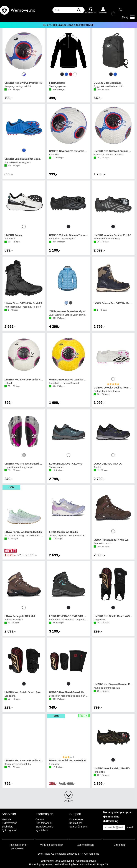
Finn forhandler (44, 823)
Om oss (40, 819)
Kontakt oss (76, 823)
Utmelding (112, 821)
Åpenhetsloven (85, 845)
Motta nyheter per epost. (118, 812)
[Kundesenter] (91, 9)
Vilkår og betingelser (52, 845)
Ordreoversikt (9, 823)
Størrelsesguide (44, 827)
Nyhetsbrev (42, 830)
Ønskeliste (7, 827)
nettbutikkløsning (63, 864)
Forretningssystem (39, 864)
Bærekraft (119, 845)
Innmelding (113, 817)
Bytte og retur (9, 830)
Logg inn (103, 9)
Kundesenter (76, 819)
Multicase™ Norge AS (96, 864)
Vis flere (68, 801)
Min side (6, 819)
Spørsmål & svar (79, 827)
